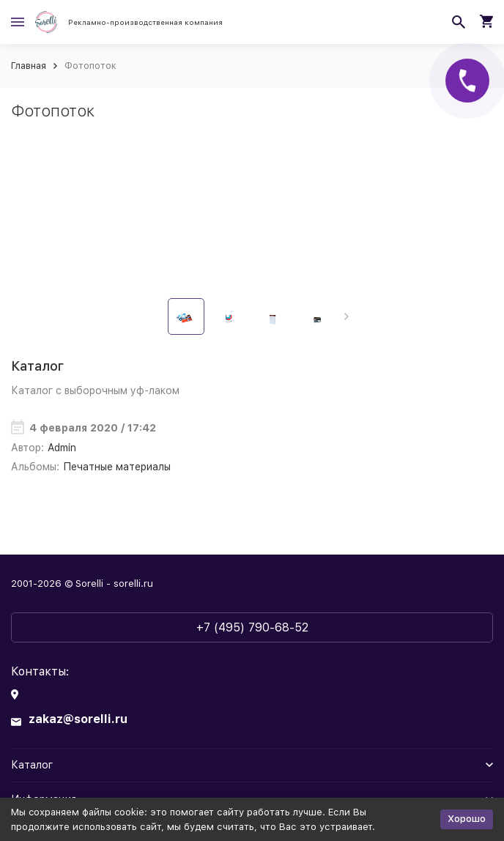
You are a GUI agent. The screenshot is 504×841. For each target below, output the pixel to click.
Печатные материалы (117, 467)
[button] (346, 316)
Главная (29, 66)
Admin (62, 448)
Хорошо (467, 819)
